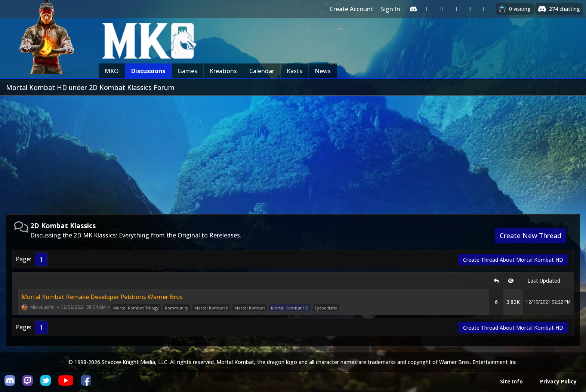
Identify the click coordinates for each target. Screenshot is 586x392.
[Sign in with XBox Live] (484, 9)
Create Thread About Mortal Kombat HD (513, 260)
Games (187, 71)
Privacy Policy (558, 381)
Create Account (351, 9)
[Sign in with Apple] (470, 9)
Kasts (294, 71)
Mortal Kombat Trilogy (136, 308)
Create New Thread (531, 236)
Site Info (511, 381)
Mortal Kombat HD (290, 308)
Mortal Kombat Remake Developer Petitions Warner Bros (102, 297)
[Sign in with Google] (442, 9)
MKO (112, 71)
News (323, 71)
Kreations (223, 71)
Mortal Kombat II (211, 308)
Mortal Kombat (250, 308)
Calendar (262, 71)
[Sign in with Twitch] (428, 9)
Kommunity (177, 308)
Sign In (391, 9)
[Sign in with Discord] (413, 9)
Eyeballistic (326, 308)
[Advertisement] (293, 152)
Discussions (148, 71)
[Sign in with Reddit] (456, 9)
